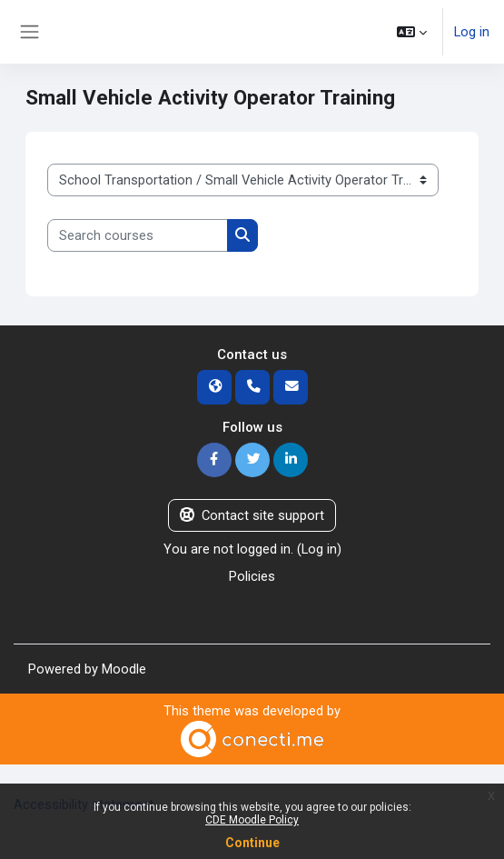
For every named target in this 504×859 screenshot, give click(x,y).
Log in (472, 32)
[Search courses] (138, 235)
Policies (252, 576)
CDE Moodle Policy (252, 820)
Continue (252, 843)
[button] (412, 32)
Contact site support (252, 515)
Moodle (124, 669)
